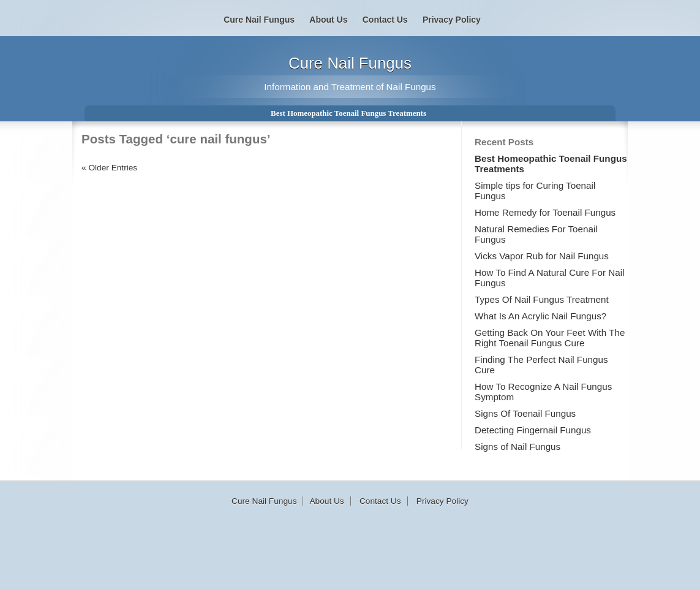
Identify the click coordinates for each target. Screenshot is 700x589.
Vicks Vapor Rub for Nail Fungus (542, 256)
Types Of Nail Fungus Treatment (542, 299)
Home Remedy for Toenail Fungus (545, 212)
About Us (328, 20)
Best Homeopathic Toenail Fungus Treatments (348, 113)
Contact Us (385, 20)
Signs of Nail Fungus (517, 446)
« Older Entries (109, 168)
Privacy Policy (452, 20)
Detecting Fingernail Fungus (533, 430)
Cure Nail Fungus (350, 63)
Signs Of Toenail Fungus (525, 413)
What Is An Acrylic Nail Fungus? (540, 316)
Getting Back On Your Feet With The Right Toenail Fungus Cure (550, 338)
